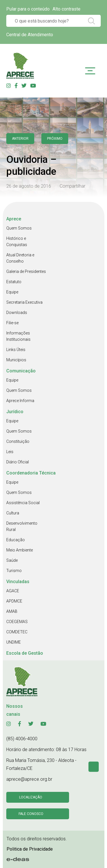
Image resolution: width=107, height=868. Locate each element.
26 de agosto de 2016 (29, 186)
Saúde (12, 560)
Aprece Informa (20, 401)
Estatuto (14, 282)
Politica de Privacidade (30, 849)
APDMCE (14, 601)
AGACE (13, 591)
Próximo (55, 139)
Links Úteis (16, 350)
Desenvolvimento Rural (22, 526)
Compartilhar (72, 186)
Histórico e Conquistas (17, 242)
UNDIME (14, 642)
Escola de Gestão (25, 653)
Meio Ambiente (20, 550)
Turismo (14, 571)
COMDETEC (17, 632)
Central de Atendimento (30, 35)
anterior (20, 139)
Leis (10, 452)
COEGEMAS (17, 622)
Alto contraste (66, 9)
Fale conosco (31, 814)
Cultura (13, 513)
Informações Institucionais (18, 336)
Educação (16, 540)
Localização (31, 797)
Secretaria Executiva (24, 302)
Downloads (17, 313)
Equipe (12, 292)
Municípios (16, 360)
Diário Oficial (18, 462)
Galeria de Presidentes (26, 271)
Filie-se (12, 323)
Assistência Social (23, 503)
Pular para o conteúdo (28, 9)
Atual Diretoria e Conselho (20, 258)
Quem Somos (19, 228)
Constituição (18, 441)
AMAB (12, 611)
